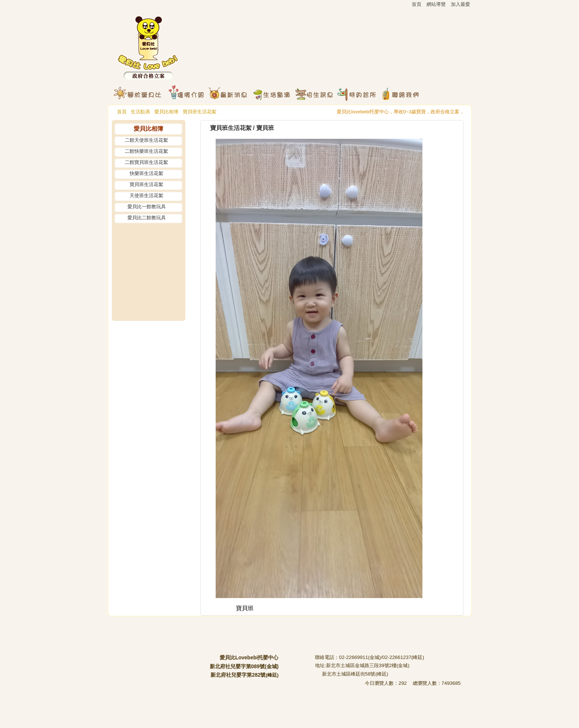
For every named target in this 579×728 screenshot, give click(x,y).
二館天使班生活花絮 (146, 140)
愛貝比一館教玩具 (147, 207)
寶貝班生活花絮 (200, 112)
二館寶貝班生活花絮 (146, 162)
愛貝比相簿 (166, 112)
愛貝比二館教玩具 (147, 218)
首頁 (122, 112)
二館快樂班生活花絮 (146, 151)
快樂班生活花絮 (146, 173)
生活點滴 (140, 112)
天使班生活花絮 (146, 195)
